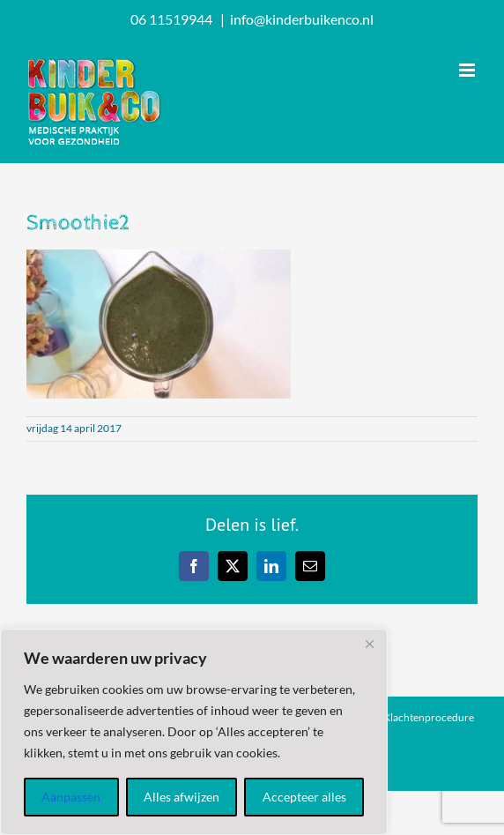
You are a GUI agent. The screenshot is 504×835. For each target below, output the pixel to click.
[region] (194, 732)
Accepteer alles (304, 797)
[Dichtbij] (369, 644)
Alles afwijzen (182, 797)
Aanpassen (71, 797)
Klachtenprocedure (429, 717)
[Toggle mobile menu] (468, 70)
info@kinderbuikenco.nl (302, 19)
